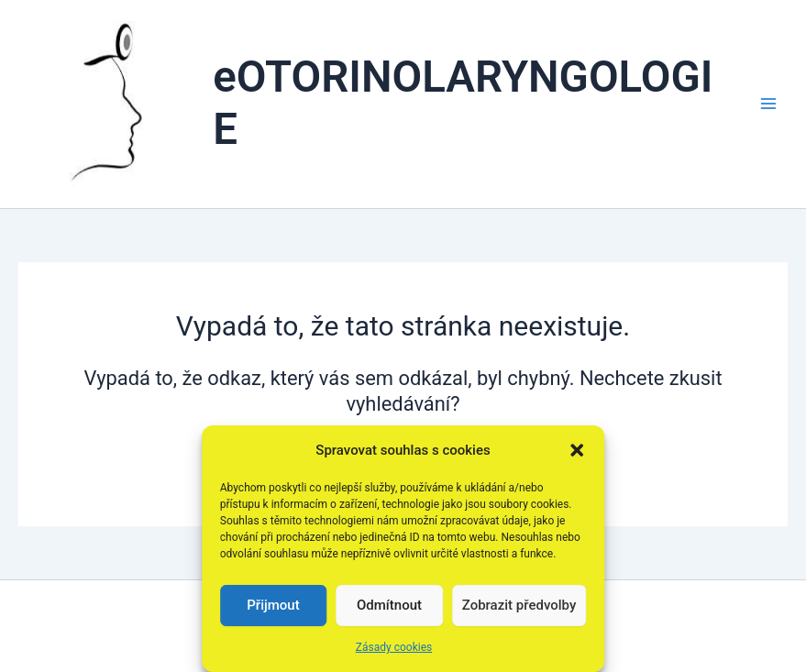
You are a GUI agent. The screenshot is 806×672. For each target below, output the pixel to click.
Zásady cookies (394, 647)
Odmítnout (389, 605)
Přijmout (273, 605)
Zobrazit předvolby (519, 605)
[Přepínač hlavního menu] (768, 104)
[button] (577, 450)
